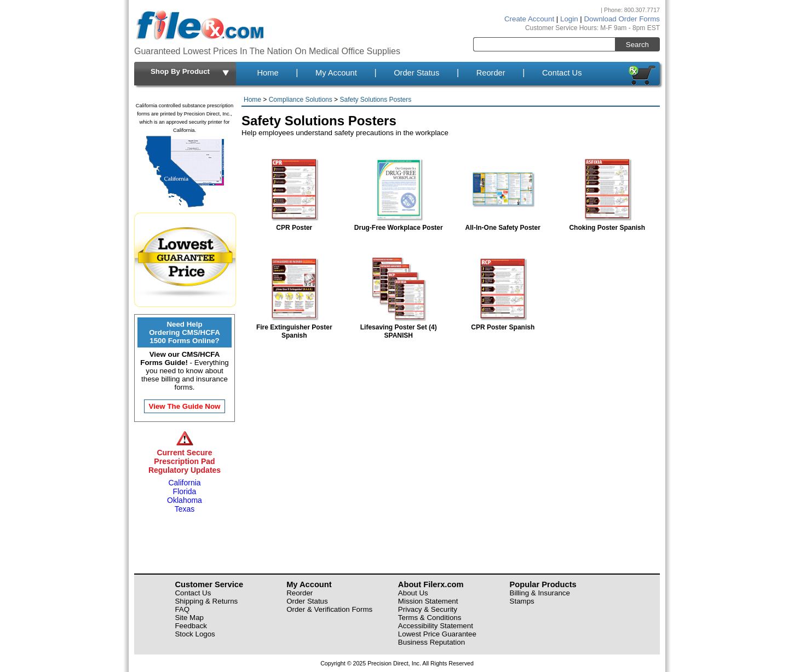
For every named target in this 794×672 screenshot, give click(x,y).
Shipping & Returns (206, 601)
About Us (413, 593)
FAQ (182, 609)
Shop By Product (191, 72)
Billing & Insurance (540, 593)
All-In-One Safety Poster (503, 224)
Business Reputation (431, 642)
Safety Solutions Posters (375, 100)
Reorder (491, 73)
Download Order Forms (622, 19)
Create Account (529, 19)
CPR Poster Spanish (503, 323)
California (184, 483)
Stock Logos (195, 634)
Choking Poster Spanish (607, 224)
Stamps (522, 601)
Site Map (189, 618)
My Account (336, 73)
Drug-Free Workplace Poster (399, 224)
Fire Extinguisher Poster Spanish (294, 327)
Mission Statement (428, 601)
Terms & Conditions (430, 618)
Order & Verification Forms (329, 609)
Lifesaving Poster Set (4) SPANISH (399, 327)
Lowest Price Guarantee (437, 634)
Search (637, 45)
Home (267, 73)
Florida (185, 491)
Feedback (191, 626)
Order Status (416, 73)
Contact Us (562, 73)
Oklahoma (185, 500)
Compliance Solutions (301, 100)
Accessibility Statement (436, 626)
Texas (185, 509)
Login (569, 19)
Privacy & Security (428, 609)
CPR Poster (294, 224)
